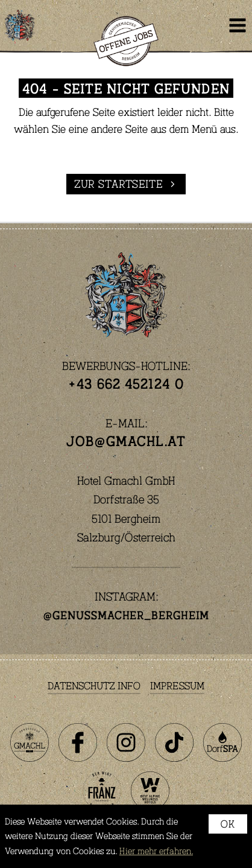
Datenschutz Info (94, 685)
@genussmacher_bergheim (126, 615)
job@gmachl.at (126, 441)
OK (228, 824)
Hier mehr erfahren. (156, 851)
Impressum (177, 685)
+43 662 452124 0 (126, 383)
